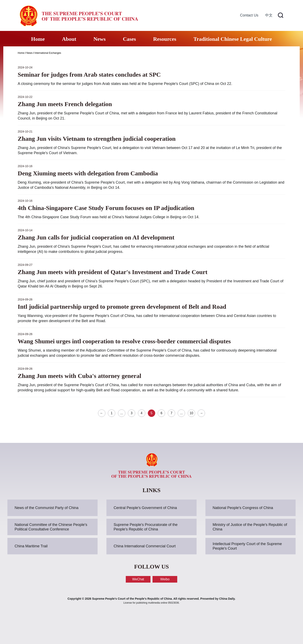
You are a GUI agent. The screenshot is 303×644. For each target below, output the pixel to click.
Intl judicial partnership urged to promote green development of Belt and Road (122, 307)
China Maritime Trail (31, 546)
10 (191, 413)
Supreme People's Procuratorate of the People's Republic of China (146, 527)
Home (38, 39)
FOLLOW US (151, 567)
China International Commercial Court (145, 546)
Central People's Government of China (145, 508)
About (69, 39)
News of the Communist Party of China (47, 508)
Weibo (165, 579)
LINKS (151, 490)
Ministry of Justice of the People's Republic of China (250, 527)
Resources (165, 39)
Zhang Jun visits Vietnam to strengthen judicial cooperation (97, 139)
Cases (129, 39)
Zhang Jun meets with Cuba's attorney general (79, 376)
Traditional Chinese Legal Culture (233, 39)
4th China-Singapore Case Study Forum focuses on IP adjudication (106, 208)
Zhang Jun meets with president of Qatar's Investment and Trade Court (113, 272)
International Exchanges (48, 53)
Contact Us (249, 15)
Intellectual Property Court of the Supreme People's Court (247, 546)
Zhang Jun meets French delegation (65, 104)
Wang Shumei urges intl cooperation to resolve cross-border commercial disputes (124, 341)
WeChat (138, 579)
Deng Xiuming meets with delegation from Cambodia (88, 173)
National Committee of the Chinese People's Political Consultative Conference (51, 527)
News (100, 39)
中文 (269, 15)
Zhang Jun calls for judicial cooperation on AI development (96, 237)
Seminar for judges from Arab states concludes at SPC (89, 74)
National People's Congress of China (243, 508)
